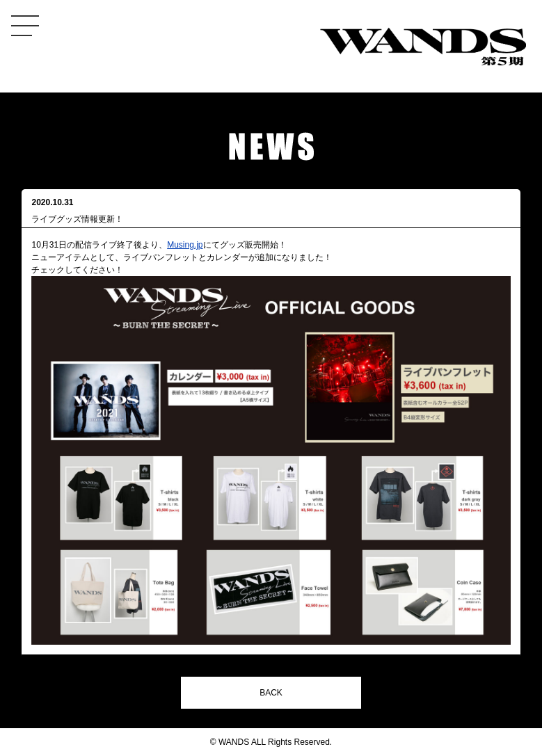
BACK (271, 693)
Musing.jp (185, 245)
